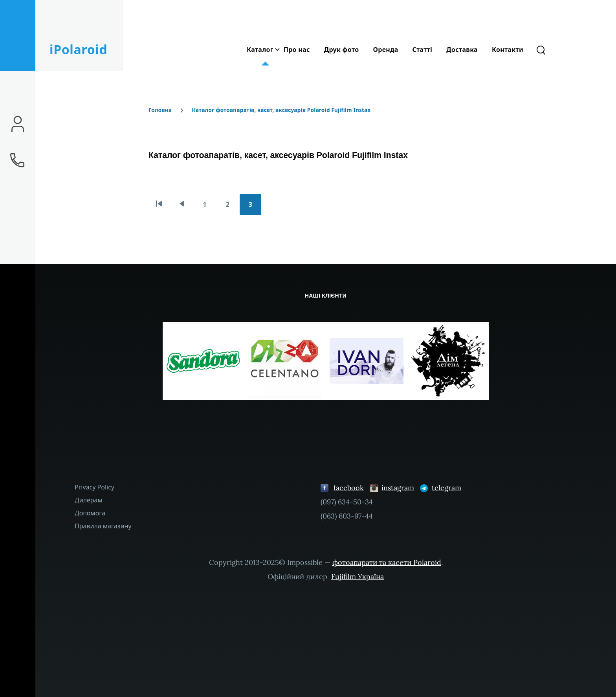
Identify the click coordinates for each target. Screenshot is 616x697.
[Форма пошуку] (541, 50)
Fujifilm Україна (357, 577)
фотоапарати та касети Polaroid (387, 562)
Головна (160, 110)
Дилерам (89, 500)
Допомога (90, 513)
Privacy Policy (94, 487)
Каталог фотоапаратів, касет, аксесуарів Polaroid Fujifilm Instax (281, 110)
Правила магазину (103, 526)
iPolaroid (78, 49)
